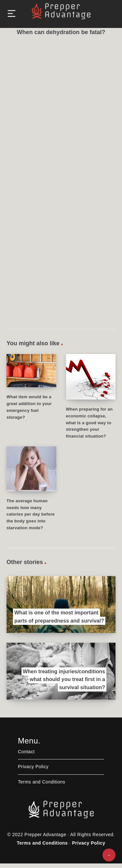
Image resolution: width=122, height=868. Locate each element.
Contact (26, 752)
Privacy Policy (33, 767)
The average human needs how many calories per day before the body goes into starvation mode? (31, 514)
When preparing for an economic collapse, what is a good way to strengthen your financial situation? (89, 423)
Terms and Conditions (41, 782)
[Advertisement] (61, 105)
